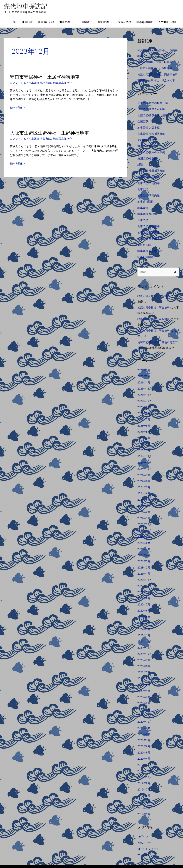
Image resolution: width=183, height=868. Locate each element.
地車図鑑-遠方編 (147, 247)
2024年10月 (145, 461)
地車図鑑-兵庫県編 (149, 229)
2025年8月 (144, 407)
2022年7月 (144, 594)
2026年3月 (144, 365)
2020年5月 (144, 739)
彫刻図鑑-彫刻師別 (149, 156)
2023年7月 (144, 540)
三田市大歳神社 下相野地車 (155, 68)
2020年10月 (145, 709)
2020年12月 (145, 702)
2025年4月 (144, 431)
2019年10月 (145, 763)
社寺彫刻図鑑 (145, 22)
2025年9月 (144, 401)
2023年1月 (144, 564)
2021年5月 (144, 672)
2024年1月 (144, 510)
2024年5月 (144, 492)
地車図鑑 (65, 22)
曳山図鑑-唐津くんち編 (151, 108)
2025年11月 (145, 389)
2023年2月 (144, 558)
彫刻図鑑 (104, 22)
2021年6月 (144, 666)
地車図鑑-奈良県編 (149, 223)
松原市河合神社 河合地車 (154, 292)
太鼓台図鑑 (124, 22)
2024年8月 (144, 473)
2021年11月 (145, 636)
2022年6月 (144, 600)
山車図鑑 (84, 22)
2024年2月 (144, 503)
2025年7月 (144, 413)
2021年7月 (144, 660)
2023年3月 (144, 552)
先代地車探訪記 (25, 6)
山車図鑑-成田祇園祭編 (151, 169)
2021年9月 (144, 648)
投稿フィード (145, 827)
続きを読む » (18, 108)
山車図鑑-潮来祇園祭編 (151, 132)
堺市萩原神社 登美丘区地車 (155, 62)
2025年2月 (144, 437)
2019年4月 (144, 793)
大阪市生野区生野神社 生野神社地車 (50, 133)
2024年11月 (145, 455)
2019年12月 (145, 751)
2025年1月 (144, 443)
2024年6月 (144, 485)
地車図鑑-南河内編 (149, 193)
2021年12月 (145, 630)
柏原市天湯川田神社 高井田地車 (158, 74)
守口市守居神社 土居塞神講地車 (45, 77)
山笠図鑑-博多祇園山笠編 (153, 114)
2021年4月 (144, 678)
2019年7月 (144, 775)
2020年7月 (144, 727)
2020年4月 (144, 745)
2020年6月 (144, 733)
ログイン (143, 821)
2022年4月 (144, 612)
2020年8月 (144, 720)
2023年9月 (144, 528)
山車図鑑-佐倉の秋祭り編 (153, 102)
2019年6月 (144, 781)
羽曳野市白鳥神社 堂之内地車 (156, 80)
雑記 (140, 163)
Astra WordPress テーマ (120, 858)
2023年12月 (145, 516)
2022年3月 (144, 618)
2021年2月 (144, 690)
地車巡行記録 (46, 22)
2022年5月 (144, 606)
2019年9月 (144, 769)
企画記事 (143, 120)
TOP (14, 22)
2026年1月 (144, 377)
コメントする (18, 83)
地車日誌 (27, 22)
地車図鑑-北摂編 (147, 211)
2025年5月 (144, 425)
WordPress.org (146, 839)
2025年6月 (144, 419)
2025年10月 (145, 395)
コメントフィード (148, 833)
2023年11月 (145, 522)
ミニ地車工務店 (167, 22)
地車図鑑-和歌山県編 (150, 235)
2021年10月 (145, 642)
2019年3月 (144, 799)
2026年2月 (144, 371)
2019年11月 (145, 757)
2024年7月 (144, 479)
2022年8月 (144, 588)
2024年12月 (145, 449)
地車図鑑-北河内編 (40, 83)
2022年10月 (145, 576)
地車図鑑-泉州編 (147, 144)
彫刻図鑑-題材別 (147, 138)
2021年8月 (144, 654)
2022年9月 (144, 582)
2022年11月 (145, 570)
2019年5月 (144, 787)
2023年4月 (144, 546)
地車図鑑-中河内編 (149, 181)
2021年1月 (144, 696)
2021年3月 (144, 684)
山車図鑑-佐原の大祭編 (151, 151)
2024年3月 (144, 498)
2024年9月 (144, 467)
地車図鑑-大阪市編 (40, 139)
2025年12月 (145, 383)
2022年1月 (144, 624)
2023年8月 (144, 534)
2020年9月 (144, 715)
